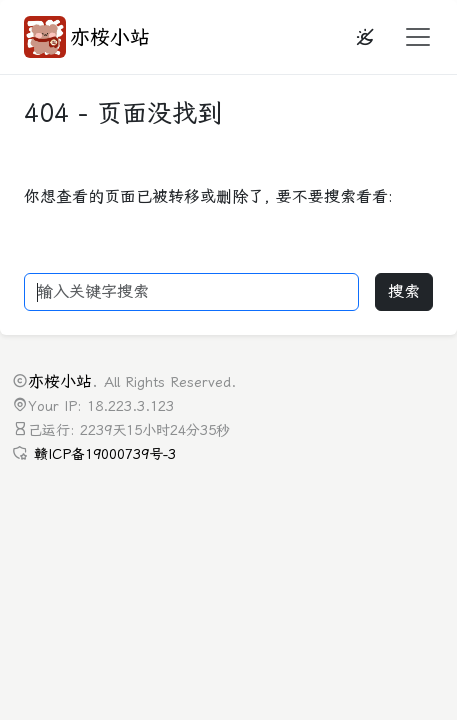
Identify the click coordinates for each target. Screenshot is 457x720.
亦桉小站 (87, 37)
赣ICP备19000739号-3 (105, 454)
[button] (412, 37)
